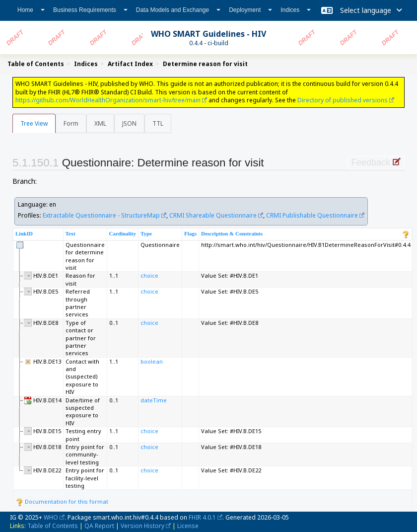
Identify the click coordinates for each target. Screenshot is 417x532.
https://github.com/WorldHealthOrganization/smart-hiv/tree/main (108, 100)
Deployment (250, 10)
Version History (142, 526)
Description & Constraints (232, 233)
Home (31, 10)
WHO (51, 517)
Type (146, 233)
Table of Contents (53, 526)
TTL (158, 123)
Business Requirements (90, 10)
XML (100, 123)
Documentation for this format (62, 501)
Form (71, 123)
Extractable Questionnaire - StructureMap (101, 215)
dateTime (154, 400)
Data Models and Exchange (178, 10)
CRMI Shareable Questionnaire (213, 215)
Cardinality (123, 233)
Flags (190, 233)
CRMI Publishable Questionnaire (312, 215)
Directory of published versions (343, 100)
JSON (129, 123)
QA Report (99, 526)
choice (149, 275)
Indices (296, 10)
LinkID (24, 233)
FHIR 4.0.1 (202, 517)
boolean (152, 361)
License (188, 526)
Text (70, 233)
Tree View (34, 123)
